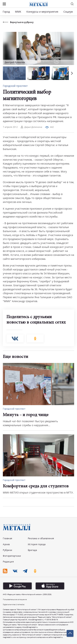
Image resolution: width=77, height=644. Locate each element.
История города (37, 544)
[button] (71, 73)
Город (6, 12)
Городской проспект (15, 86)
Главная (8, 538)
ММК (18, 12)
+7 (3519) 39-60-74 (51, 620)
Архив (6, 544)
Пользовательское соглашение (15, 599)
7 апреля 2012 (10, 127)
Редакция (8, 562)
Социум (68, 12)
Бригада (33, 550)
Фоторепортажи (12, 556)
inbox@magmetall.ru (36, 620)
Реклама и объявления (41, 538)
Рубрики (8, 550)
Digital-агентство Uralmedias (14, 604)
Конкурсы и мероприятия (43, 12)
